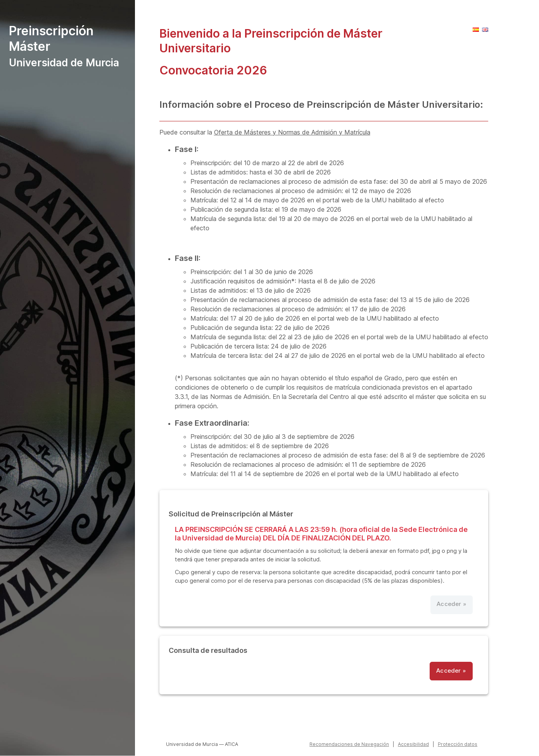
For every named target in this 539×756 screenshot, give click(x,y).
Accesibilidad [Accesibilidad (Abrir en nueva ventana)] (413, 744)
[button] (476, 29)
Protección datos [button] (458, 744)
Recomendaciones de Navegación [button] (349, 744)
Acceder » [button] (451, 671)
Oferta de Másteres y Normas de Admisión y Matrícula (292, 132)
